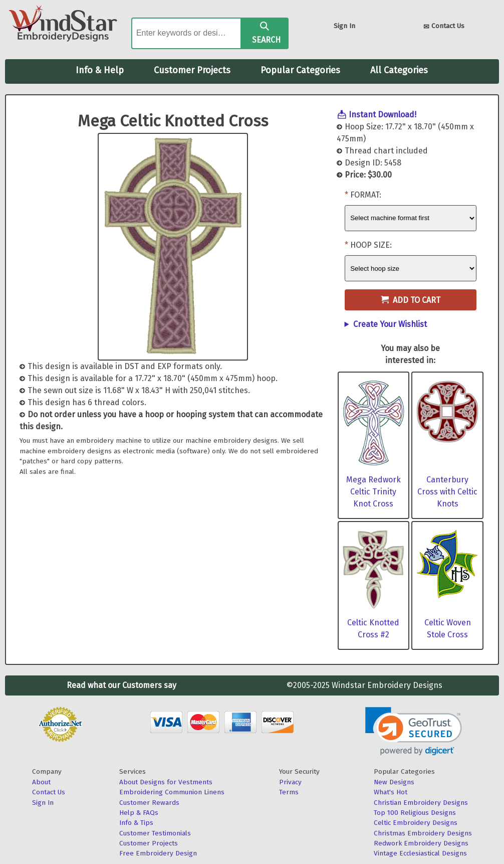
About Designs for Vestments (166, 782)
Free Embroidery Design (158, 853)
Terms (289, 792)
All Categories (399, 70)
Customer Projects (192, 70)
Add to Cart (411, 300)
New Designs (394, 782)
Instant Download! (383, 115)
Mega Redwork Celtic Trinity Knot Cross (373, 492)
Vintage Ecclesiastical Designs (420, 853)
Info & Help (100, 70)
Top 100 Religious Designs (415, 813)
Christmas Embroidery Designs (423, 833)
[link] (414, 731)
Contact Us (444, 27)
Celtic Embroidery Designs (416, 823)
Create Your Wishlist (390, 324)
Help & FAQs (139, 813)
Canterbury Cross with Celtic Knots (447, 492)
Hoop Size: (371, 245)
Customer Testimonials (155, 833)
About (41, 782)
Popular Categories (300, 70)
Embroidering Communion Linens (172, 792)
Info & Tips (136, 823)
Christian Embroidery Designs (421, 803)
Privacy (290, 782)
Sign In (344, 26)
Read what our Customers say (121, 685)
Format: (366, 195)
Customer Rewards (149, 803)
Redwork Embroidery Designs (421, 843)
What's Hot (391, 792)
